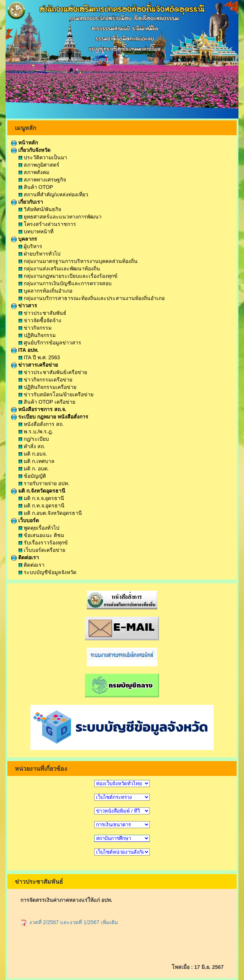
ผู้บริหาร (30, 246)
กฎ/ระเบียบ (34, 439)
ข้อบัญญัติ (32, 476)
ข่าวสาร (24, 306)
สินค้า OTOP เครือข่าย (47, 402)
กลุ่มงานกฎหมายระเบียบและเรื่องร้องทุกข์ (68, 276)
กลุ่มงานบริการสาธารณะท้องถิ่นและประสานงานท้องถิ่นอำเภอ (92, 298)
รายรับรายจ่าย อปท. (44, 483)
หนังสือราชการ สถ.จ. (39, 409)
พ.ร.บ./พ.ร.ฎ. (36, 431)
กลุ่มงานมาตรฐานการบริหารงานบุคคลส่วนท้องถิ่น (78, 261)
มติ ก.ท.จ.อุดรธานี (42, 506)
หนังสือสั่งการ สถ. (41, 424)
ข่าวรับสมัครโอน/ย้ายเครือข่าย (56, 394)
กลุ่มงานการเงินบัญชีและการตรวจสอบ (65, 283)
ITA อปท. (25, 350)
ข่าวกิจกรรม (35, 328)
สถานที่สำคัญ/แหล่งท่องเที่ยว (53, 194)
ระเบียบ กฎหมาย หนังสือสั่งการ (50, 417)
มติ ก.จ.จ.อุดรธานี (41, 498)
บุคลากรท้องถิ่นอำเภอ (45, 291)
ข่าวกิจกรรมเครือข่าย (45, 380)
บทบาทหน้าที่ (36, 231)
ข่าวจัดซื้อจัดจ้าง (40, 320)
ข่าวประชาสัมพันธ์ (42, 313)
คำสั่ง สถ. (32, 446)
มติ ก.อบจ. (33, 454)
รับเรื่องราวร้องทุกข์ (43, 543)
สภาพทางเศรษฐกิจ (42, 180)
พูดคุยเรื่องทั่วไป (39, 528)
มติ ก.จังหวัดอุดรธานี (38, 491)
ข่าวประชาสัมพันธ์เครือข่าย (53, 372)
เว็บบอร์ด (25, 520)
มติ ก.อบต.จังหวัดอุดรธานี (50, 513)
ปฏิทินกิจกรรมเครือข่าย (47, 387)
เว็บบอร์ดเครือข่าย (42, 550)
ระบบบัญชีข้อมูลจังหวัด (47, 572)
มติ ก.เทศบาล (37, 461)
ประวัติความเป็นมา (43, 157)
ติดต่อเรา (25, 557)
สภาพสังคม (34, 172)
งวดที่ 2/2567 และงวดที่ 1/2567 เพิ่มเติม (69, 922)
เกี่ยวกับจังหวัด (31, 150)
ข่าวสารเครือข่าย (34, 365)
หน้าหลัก (24, 143)
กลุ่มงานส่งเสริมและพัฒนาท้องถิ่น (59, 269)
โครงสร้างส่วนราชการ (47, 224)
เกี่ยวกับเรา (27, 202)
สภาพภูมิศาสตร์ (39, 165)
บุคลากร (24, 239)
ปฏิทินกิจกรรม (37, 335)
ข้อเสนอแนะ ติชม (41, 535)
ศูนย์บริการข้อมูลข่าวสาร (50, 343)
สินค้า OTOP (36, 187)
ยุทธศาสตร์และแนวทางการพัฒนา (60, 217)
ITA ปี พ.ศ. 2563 (39, 357)
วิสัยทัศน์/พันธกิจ (40, 209)
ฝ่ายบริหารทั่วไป (39, 254)
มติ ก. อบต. (34, 469)
